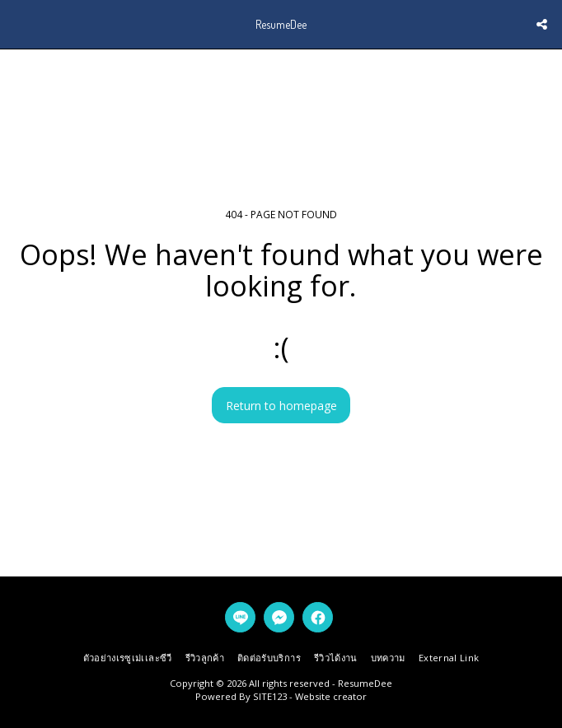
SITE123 (270, 696)
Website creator (331, 696)
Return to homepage (281, 406)
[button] (18, 23)
